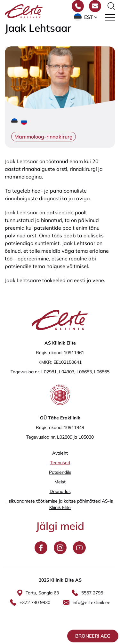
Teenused (60, 463)
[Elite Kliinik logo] (24, 11)
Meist (60, 482)
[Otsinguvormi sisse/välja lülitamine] (111, 6)
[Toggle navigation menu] (110, 17)
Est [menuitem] (88, 17)
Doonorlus (60, 491)
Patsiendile (60, 472)
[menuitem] (86, 17)
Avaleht (60, 453)
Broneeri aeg (93, 636)
